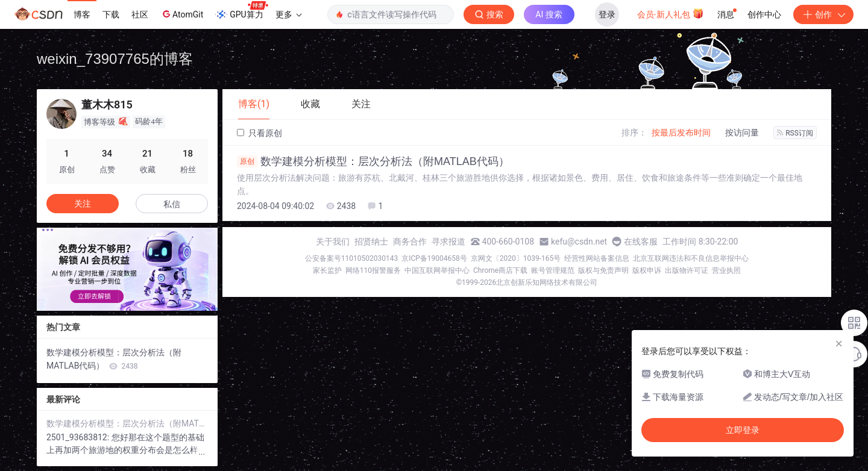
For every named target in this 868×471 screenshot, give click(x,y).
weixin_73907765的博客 (115, 59)
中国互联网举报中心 (437, 270)
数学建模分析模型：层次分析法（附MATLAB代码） (373, 161)
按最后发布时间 (681, 133)
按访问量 (742, 133)
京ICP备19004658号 (434, 258)
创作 (823, 14)
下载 (111, 14)
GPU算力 (241, 11)
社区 (140, 14)
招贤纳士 (371, 242)
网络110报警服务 (373, 270)
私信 (172, 204)
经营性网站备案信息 (597, 258)
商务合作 (410, 242)
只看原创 (259, 133)
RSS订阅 (795, 133)
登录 (607, 14)
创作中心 (764, 14)
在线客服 (641, 242)
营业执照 (726, 270)
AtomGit (182, 14)
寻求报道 (448, 242)
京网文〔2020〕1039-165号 (516, 258)
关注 (83, 204)
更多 (289, 14)
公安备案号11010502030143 (351, 258)
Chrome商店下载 (500, 270)
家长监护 (327, 270)
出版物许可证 (687, 270)
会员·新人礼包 (671, 13)
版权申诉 (647, 270)
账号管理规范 (553, 270)
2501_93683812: (79, 437)
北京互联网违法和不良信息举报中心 (691, 258)
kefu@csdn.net (579, 242)
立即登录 (743, 430)
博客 (82, 14)
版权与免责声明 (603, 270)
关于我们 (333, 242)
